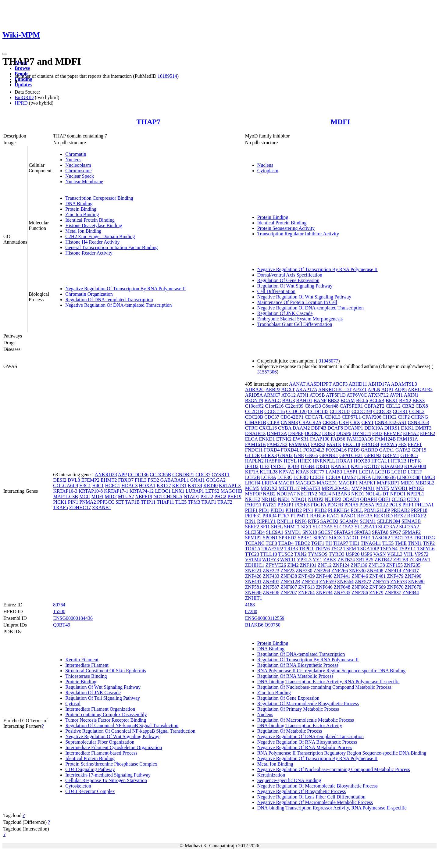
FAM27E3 (277, 444)
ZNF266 (340, 571)
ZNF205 (412, 565)
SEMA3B (411, 521)
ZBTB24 (346, 560)
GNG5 (312, 455)
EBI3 (377, 433)
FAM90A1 (299, 444)
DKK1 (407, 428)
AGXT (288, 389)
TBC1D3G (424, 538)
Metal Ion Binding (83, 231)
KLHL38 (269, 472)
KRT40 (211, 486)
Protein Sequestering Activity (286, 228)
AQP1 (387, 389)
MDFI (340, 122)
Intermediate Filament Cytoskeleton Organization (114, 747)
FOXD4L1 (291, 450)
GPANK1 (329, 455)
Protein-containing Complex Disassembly (106, 714)
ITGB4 (307, 466)
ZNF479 (395, 576)
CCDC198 (362, 411)
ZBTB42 (383, 560)
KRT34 (195, 486)
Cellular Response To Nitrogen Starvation (106, 780)
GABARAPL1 (175, 480)
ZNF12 (325, 565)
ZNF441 (342, 576)
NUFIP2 (333, 499)
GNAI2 (285, 455)
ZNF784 (324, 593)
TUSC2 (286, 554)
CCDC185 (318, 411)
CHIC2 (390, 417)
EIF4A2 (411, 433)
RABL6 (318, 516)
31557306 (267, 372)
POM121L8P (377, 510)
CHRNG (419, 417)
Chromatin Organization (89, 294)
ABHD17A (379, 384)
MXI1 (369, 488)
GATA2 (403, 450)
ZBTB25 (365, 560)
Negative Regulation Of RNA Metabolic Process (305, 747)
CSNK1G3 (419, 422)
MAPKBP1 (388, 483)
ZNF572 (363, 582)
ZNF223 (271, 571)
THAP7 (149, 122)
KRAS (302, 472)
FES (402, 444)
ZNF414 (393, 571)
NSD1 (284, 499)
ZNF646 (324, 587)
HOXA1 (147, 486)
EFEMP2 (91, 480)
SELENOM (389, 521)
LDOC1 (163, 491)
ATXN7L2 (378, 395)
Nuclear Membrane (84, 182)
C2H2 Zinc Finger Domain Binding (100, 236)
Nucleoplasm (78, 165)
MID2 (111, 497)
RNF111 (285, 521)
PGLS (395, 505)
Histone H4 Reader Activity (92, 242)
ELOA (252, 439)
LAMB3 (334, 472)
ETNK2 (284, 439)
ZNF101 (308, 565)
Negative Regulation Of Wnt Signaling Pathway (304, 297)
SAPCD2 (329, 521)
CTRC (252, 428)
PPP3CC (106, 502)
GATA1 (387, 450)
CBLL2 (393, 406)
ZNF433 (271, 576)
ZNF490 (413, 576)
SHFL (277, 527)
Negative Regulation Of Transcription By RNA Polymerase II (125, 289)
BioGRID (24, 97)
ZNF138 (377, 565)
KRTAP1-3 (230, 486)
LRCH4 (253, 483)
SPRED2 (288, 538)
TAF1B (133, 502)
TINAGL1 (371, 543)
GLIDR (253, 455)
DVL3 (74, 480)
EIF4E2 (428, 433)
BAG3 (288, 400)
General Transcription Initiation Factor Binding (111, 247)
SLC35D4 (255, 532)
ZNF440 (324, 576)
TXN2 (300, 554)
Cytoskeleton (78, 786)
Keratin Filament (82, 660)
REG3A (365, 516)
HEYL (290, 461)
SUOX (336, 538)
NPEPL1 (416, 494)
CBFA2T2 (374, 406)
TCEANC (255, 543)
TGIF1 (318, 543)
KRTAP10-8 (91, 491)
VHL (409, 554)
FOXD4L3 (314, 450)
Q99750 (273, 625)
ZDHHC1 (255, 565)
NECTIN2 (307, 494)
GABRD (369, 450)
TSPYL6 (426, 549)
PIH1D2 (294, 510)
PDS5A (367, 505)
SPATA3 (362, 532)
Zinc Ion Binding (82, 214)
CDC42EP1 (292, 417)
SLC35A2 (409, 527)
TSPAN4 (389, 549)
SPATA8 (380, 532)
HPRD (21, 103)
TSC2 (336, 549)
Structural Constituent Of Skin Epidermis (106, 671)
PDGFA (319, 505)
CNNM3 (289, 422)
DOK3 (328, 433)
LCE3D (301, 477)
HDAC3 (129, 486)
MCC (85, 497)
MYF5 (383, 488)
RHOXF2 (416, 516)
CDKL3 (333, 417)
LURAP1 (195, 491)
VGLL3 (395, 554)
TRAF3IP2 (272, 549)
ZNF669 (377, 587)
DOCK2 (313, 433)
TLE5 (181, 502)
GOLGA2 (216, 480)
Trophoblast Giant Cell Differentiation (295, 324)
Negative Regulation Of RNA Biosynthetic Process (307, 742)
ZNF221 (253, 571)
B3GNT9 (254, 400)
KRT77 (317, 472)
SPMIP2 (253, 538)
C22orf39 (294, 406)
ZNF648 (342, 587)
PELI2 (207, 497)
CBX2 (408, 406)
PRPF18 (419, 510)
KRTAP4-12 (142, 491)
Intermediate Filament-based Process (101, 753)
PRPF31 (253, 516)
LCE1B (382, 472)
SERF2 (252, 527)
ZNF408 (375, 571)
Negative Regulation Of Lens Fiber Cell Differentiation (311, 797)
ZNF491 (253, 582)
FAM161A (407, 439)
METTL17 (289, 488)
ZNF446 (360, 576)
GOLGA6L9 (66, 486)
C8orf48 (330, 406)
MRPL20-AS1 (336, 488)
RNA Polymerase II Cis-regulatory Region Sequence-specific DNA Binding (332, 671)
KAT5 (357, 466)
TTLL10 (269, 554)
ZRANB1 (102, 507)
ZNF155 (394, 565)
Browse (22, 68)
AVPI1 (396, 395)
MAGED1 (327, 483)
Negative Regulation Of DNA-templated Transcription (118, 305)
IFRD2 (252, 466)
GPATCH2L (351, 455)
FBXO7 (126, 480)
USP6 (366, 554)
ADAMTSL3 (404, 384)
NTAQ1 (191, 497)
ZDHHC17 (80, 507)
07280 (251, 611)
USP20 (353, 554)
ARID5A (254, 395)
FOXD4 (272, 450)
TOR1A (253, 549)
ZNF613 (306, 587)
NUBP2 (316, 499)
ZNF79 (376, 593)
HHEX (305, 461)
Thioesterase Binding (86, 676)
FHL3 (141, 480)
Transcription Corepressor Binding (99, 198)
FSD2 (153, 480)
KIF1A (252, 472)
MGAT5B (311, 488)
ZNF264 (322, 571)
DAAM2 (301, 428)
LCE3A (269, 477)
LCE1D (399, 472)
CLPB (273, 422)
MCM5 (252, 488)
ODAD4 (351, 499)
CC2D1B (254, 411)
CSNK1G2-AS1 (391, 422)
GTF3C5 (409, 455)
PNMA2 (87, 502)
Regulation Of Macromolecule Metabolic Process (306, 720)
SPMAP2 (412, 532)
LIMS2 (349, 477)
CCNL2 (417, 411)
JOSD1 (323, 466)
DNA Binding (79, 204)
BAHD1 (304, 400)
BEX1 (392, 400)
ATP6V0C (357, 395)
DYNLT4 (362, 433)
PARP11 (253, 505)
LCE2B (253, 477)
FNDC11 (254, 450)
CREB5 (330, 422)
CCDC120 (296, 411)
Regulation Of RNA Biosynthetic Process (298, 665)
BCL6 (362, 400)
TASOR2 (381, 538)
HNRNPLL (324, 461)
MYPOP (253, 494)
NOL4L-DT (377, 494)
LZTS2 (212, 491)
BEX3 (419, 400)
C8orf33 (313, 406)
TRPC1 (306, 549)
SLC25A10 (366, 527)
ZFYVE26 (276, 565)
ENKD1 (267, 439)
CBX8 (422, 406)
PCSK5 (302, 505)
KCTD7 (372, 466)
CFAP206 (372, 417)
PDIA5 (351, 505)
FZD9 (354, 450)
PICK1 (60, 502)
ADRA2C (255, 389)
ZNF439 (306, 576)
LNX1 (178, 491)
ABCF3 (340, 384)
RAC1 (333, 516)
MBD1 (407, 483)
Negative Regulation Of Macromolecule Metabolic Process (315, 802)
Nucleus (73, 160)
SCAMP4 (349, 521)
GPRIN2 (373, 455)
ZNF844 (411, 593)
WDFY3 (271, 560)
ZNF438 (289, 576)
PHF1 (408, 505)
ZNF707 (289, 593)
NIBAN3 (341, 494)
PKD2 (321, 510)
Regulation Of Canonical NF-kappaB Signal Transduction (122, 725)
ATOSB (317, 395)
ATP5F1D (336, 395)
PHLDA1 (424, 505)
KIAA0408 (415, 466)
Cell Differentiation (276, 291)
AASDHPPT (319, 384)
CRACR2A (310, 422)
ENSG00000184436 (73, 618)
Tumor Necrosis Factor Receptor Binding (106, 720)
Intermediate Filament (87, 665)
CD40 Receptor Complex (90, 791)
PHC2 (220, 497)
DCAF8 (335, 428)
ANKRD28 (106, 475)
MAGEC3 (305, 483)
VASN (380, 554)
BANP (320, 400)
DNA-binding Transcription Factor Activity (300, 725)
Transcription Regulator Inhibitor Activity (298, 234)
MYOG (416, 488)
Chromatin (76, 154)
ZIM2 (293, 565)
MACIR (286, 483)
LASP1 (350, 472)
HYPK (414, 461)
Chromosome (78, 171)
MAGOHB (232, 491)
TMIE (401, 543)
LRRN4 (269, 483)
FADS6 (338, 439)
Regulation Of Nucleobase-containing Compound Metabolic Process (324, 687)
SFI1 (265, 527)
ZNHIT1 (254, 598)
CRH (344, 422)
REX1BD (383, 516)
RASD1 (348, 516)
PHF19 (234, 497)
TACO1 (351, 538)
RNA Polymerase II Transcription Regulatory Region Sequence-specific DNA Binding (342, 753)
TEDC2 (302, 543)
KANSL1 (340, 466)
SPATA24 (344, 532)
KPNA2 (287, 472)
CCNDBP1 (183, 475)
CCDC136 (138, 475)
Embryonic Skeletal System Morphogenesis (300, 319)
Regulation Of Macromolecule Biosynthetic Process (308, 704)
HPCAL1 (380, 461)
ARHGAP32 (420, 389)
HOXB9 (362, 461)
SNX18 (310, 532)
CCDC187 (340, 411)
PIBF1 (252, 510)
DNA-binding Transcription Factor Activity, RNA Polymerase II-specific (328, 682)
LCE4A (333, 477)
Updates (23, 85)
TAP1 (365, 538)
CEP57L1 (351, 417)
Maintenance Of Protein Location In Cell (297, 302)
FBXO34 (370, 444)
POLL (357, 510)
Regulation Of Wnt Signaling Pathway (295, 286)
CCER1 (400, 411)
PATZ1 (270, 505)
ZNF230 (304, 571)
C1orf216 (274, 406)
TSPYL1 (407, 549)
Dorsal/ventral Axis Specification (290, 275)
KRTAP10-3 (65, 491)
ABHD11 (358, 384)
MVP (357, 488)
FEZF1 (415, 444)
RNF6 (301, 521)
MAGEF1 (348, 483)
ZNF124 (341, 565)
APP (122, 475)
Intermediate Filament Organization (100, 709)
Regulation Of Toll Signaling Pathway (103, 698)
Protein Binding (81, 209)
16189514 (167, 76)
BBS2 (334, 400)
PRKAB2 (400, 510)
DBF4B (319, 428)
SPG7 (395, 532)
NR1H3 (269, 499)
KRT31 (179, 486)
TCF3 (271, 543)
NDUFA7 (286, 494)
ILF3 (265, 466)
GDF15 (419, 450)
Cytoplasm (268, 171)
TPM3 (194, 502)
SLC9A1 (275, 532)
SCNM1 (368, 521)
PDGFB (335, 505)
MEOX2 (269, 488)
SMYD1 (293, 532)
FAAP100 (320, 439)
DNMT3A (277, 433)
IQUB (293, 466)
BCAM (348, 400)
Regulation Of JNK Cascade (285, 313)
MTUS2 (126, 497)
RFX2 (400, 516)
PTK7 (284, 516)
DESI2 (60, 480)
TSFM (350, 549)
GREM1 (391, 455)
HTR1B (399, 461)
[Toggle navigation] (5, 54)
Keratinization (271, 775)
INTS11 (278, 466)
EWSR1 (301, 439)
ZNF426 (253, 576)
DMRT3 (423, 428)
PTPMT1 (300, 516)
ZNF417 (411, 571)
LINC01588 (409, 477)
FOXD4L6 (336, 450)
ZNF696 (271, 593)
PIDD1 (277, 510)
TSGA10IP (368, 549)
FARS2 (318, 444)
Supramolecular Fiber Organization (100, 742)
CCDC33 (383, 411)
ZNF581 (253, 587)
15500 (59, 611)
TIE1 (354, 543)
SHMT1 (292, 527)
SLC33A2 (388, 527)
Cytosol (73, 704)
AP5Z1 (360, 389)
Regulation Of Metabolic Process (290, 731)
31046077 (328, 361)
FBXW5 (389, 444)
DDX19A (374, 428)
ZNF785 (342, 593)
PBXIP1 (286, 505)
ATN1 (303, 395)
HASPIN (274, 461)
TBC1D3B (402, 538)
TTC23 (252, 554)
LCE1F (415, 472)
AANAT (297, 384)
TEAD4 (286, 543)
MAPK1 (367, 483)
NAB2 (269, 494)
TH (329, 543)
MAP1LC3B (66, 497)
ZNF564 (345, 582)
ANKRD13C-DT (335, 389)
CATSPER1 (351, 406)
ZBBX (330, 560)
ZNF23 (287, 571)
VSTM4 (253, 560)
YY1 (317, 560)
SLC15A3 (344, 527)
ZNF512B (290, 582)
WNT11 (288, 560)
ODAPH (369, 499)
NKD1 (358, 494)
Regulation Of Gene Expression (288, 280)
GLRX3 (269, 455)
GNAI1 (198, 480)
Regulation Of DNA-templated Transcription (109, 300)
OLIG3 (399, 499)
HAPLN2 (254, 461)
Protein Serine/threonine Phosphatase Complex (111, 764)
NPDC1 (398, 494)
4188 (250, 605)
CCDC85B (160, 475)
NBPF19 (144, 497)
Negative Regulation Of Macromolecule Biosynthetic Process (318, 786)
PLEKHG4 (339, 510)
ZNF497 (271, 582)
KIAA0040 (392, 466)
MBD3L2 (425, 483)
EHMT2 (109, 480)
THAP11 (165, 502)
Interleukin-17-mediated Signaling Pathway (108, 775)
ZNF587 (271, 587)
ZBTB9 (401, 560)
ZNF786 (360, 593)
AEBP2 (273, 389)
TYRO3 (337, 554)
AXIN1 (411, 395)
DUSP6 (344, 433)
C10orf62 (254, 406)
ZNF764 (306, 593)
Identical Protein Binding (90, 220)
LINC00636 (384, 477)
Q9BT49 (62, 625)
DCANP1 (354, 428)
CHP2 (404, 417)
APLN (374, 389)
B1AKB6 (254, 625)
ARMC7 (272, 395)
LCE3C (285, 477)
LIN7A (364, 477)
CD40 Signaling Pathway (90, 769)
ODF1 (384, 499)
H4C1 (98, 486)
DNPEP (296, 433)
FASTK (334, 444)
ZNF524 (310, 582)
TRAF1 (209, 502)
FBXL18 (351, 444)
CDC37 (203, 475)
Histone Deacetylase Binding (94, 225)
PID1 (264, 510)
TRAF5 (61, 507)
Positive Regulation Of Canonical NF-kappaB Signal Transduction (130, 731)
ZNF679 (413, 587)
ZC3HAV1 (420, 560)
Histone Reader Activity (89, 253)
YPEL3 (304, 560)
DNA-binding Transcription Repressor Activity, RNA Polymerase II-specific (332, 808)
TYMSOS (318, 554)
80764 (59, 605)
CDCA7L (314, 417)
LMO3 (428, 477)
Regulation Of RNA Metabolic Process (295, 676)
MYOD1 (399, 488)
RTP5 (313, 521)
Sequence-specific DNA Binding (289, 780)
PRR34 (269, 516)
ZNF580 (416, 582)
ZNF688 (253, 593)
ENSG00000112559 (265, 618)
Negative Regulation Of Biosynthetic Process (302, 791)
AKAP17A (306, 389)
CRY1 (368, 422)
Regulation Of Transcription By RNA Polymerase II (308, 660)
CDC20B (254, 417)
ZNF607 (289, 587)
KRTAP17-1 (116, 491)
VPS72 (421, 554)
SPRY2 (321, 538)
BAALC (273, 400)
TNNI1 (415, 543)
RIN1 (251, 521)
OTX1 (413, 499)
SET (120, 502)
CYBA (285, 428)
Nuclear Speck (80, 176)
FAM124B (385, 439)
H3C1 (85, 486)
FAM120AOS (360, 439)
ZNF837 (393, 593)
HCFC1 (112, 486)
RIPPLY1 (266, 521)
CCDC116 (275, 411)
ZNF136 (359, 565)
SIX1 (306, 527)
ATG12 (289, 395)
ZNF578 (398, 582)
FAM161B (255, 444)
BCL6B (377, 400)
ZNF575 (381, 582)
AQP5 (401, 389)
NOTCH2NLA (168, 497)
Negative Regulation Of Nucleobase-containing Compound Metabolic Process (334, 769)
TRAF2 (225, 502)
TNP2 (429, 543)
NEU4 (325, 494)
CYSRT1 (221, 475)
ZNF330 (357, 571)
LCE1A (366, 472)
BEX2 (405, 400)
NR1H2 (253, 499)
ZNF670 (395, 587)
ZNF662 (360, 587)
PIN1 (73, 502)
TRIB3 (291, 549)
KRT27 (164, 486)
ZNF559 (327, 582)
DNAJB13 (255, 433)
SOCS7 (326, 532)
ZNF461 (377, 576)
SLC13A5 (323, 527)
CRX (355, 422)
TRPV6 (322, 549)
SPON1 (270, 538)
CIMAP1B (256, 422)
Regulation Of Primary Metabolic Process (298, 709)
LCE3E (317, 477)
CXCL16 (268, 428)
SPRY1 (305, 538)
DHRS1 (392, 428)
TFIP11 (148, 502)
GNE (299, 455)
